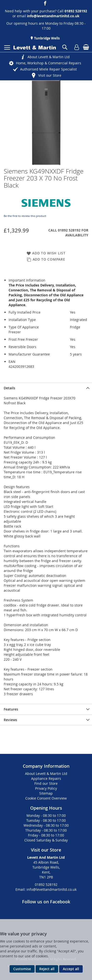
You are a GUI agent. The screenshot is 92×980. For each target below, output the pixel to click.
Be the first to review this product (25, 216)
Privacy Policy (46, 788)
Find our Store (46, 783)
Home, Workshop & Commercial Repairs (49, 63)
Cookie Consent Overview (46, 798)
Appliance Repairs (46, 778)
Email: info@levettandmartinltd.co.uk (46, 889)
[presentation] (46, 388)
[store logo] (35, 48)
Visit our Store (50, 75)
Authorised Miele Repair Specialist (48, 69)
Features (11, 709)
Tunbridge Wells (46, 38)
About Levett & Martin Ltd (49, 57)
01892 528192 (46, 884)
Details (9, 388)
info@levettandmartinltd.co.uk (53, 16)
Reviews (10, 720)
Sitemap (46, 793)
